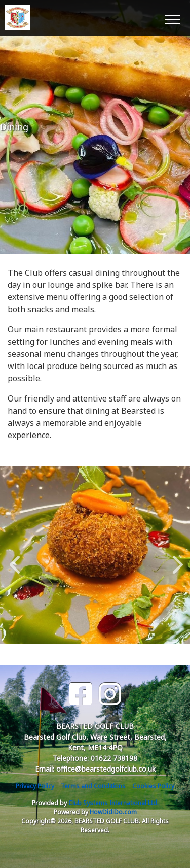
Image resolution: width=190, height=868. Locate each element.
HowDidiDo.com (113, 812)
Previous (15, 559)
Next (175, 559)
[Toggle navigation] (172, 18)
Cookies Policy (153, 786)
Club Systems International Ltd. (113, 803)
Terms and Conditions (93, 786)
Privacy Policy (35, 786)
